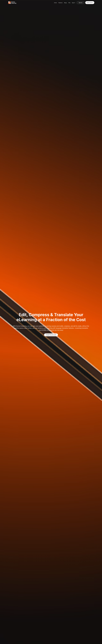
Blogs (65, 3)
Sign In (73, 3)
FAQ (69, 3)
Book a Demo (90, 3)
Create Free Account (51, 335)
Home (55, 3)
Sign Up (80, 3)
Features (60, 3)
